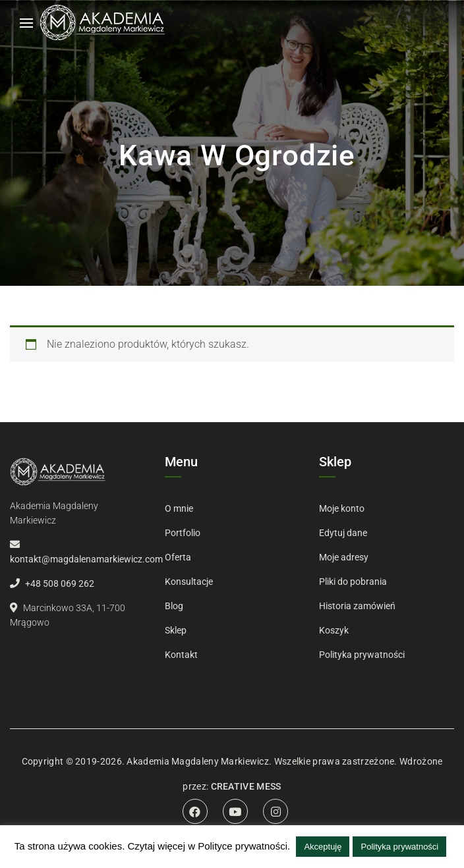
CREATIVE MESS (246, 786)
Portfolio (183, 533)
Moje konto (342, 508)
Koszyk (334, 630)
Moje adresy (344, 557)
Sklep (176, 630)
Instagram (275, 811)
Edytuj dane (343, 533)
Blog (174, 606)
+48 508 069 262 (60, 583)
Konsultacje (189, 582)
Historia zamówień (357, 606)
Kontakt (181, 655)
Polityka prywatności (362, 655)
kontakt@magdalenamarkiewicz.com (86, 559)
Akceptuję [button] (323, 847)
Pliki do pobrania (353, 582)
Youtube (235, 811)
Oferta (178, 557)
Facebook (195, 811)
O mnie (179, 508)
